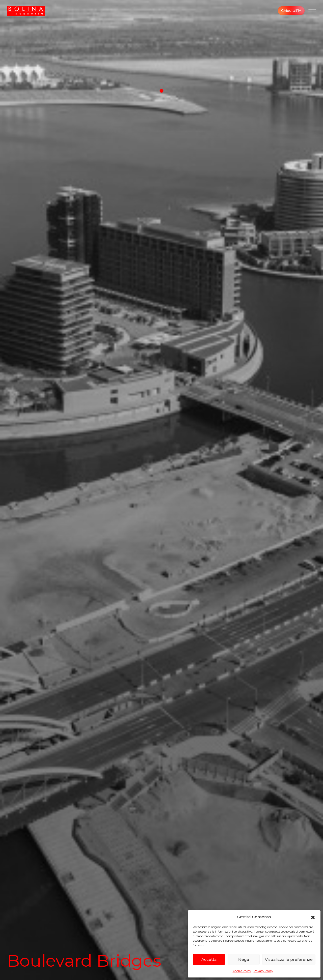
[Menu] (312, 11)
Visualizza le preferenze (289, 959)
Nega (244, 959)
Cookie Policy (242, 971)
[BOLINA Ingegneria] (26, 11)
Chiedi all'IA (291, 11)
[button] (313, 917)
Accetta (209, 959)
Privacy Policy (263, 971)
